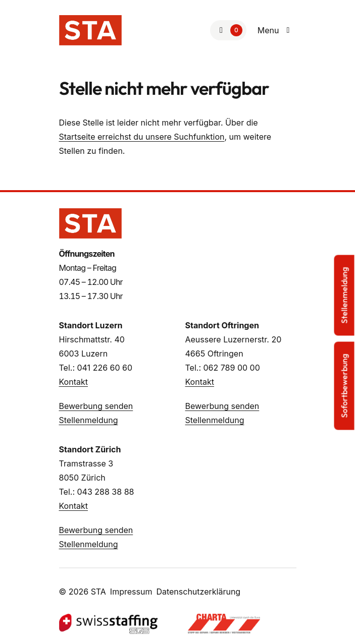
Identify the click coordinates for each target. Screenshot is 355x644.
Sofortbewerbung (344, 386)
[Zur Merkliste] (228, 30)
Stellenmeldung (89, 420)
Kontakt (73, 382)
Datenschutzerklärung (198, 592)
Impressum (131, 592)
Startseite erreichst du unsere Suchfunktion (142, 137)
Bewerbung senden (96, 406)
